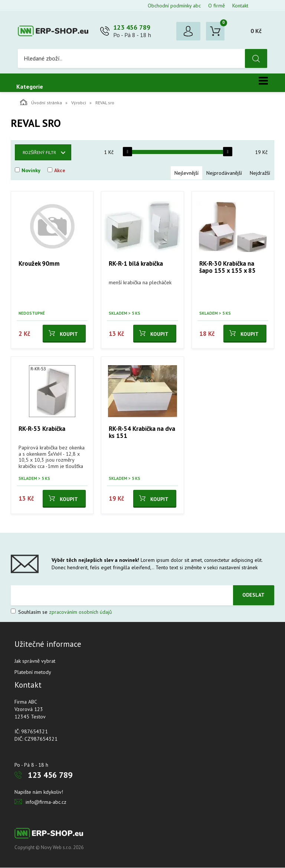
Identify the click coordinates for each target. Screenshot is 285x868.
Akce (60, 171)
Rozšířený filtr (39, 153)
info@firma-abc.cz (46, 802)
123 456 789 (132, 28)
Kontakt (240, 6)
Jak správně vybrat (35, 661)
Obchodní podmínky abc (174, 6)
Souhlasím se (61, 612)
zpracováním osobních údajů (81, 612)
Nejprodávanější (224, 173)
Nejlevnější (186, 173)
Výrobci (79, 103)
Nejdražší (260, 173)
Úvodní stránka (41, 102)
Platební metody (33, 672)
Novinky (31, 171)
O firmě (217, 6)
